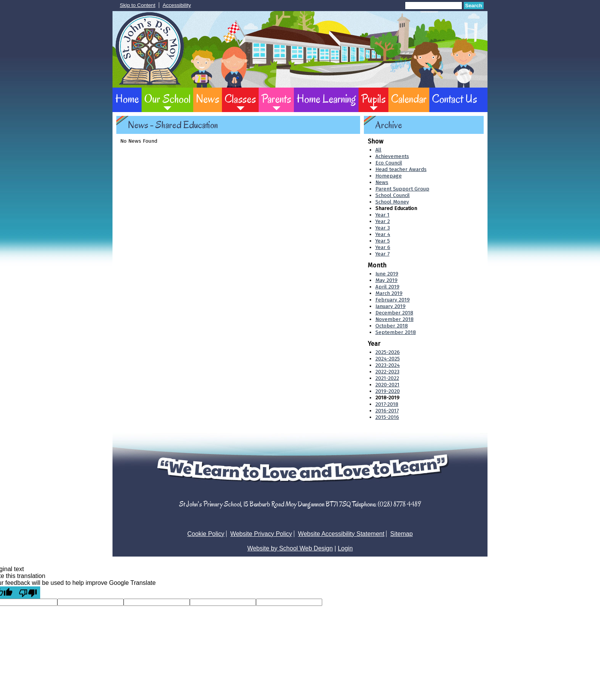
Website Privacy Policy (261, 534)
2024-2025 (388, 359)
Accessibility (177, 5)
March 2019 (389, 293)
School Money (392, 202)
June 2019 (387, 274)
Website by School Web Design (290, 548)
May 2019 (386, 280)
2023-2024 (388, 365)
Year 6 (383, 247)
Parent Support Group (402, 189)
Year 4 (383, 234)
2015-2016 (387, 417)
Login (345, 548)
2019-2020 (388, 391)
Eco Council (389, 163)
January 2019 (390, 306)
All (378, 150)
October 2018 (392, 326)
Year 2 (383, 221)
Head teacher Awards (401, 169)
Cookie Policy (206, 534)
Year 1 (382, 215)
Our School (167, 99)
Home (127, 99)
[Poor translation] (28, 593)
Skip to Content (138, 5)
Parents (276, 99)
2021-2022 (387, 378)
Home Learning (326, 99)
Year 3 (383, 228)
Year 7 (382, 254)
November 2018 (395, 319)
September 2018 (396, 332)
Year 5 (383, 241)
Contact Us (455, 99)
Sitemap (402, 534)
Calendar (409, 99)
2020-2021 (387, 385)
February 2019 (393, 300)
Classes (240, 99)
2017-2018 (387, 404)
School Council (393, 195)
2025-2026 (388, 352)
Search (474, 6)
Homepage (389, 176)
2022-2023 (387, 372)
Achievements (392, 156)
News (208, 99)
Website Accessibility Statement (341, 534)
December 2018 (394, 313)
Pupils (373, 99)
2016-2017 (387, 411)
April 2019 (387, 287)
